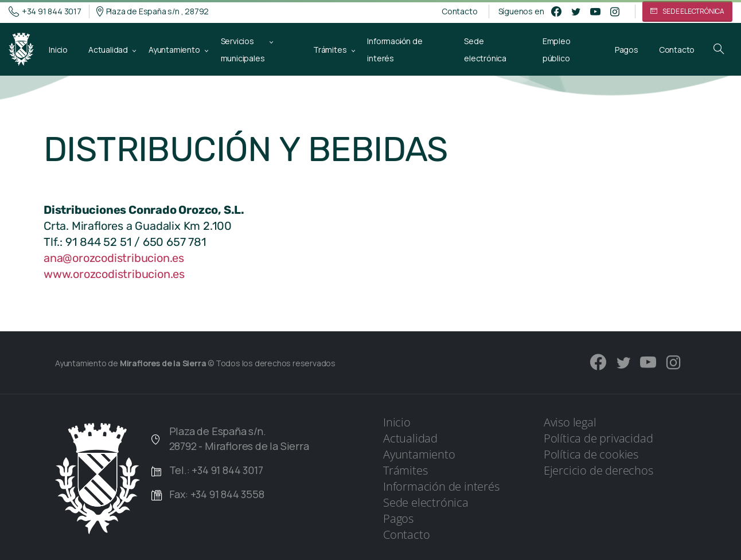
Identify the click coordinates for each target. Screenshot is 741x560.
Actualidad (410, 438)
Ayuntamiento (419, 454)
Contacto (459, 11)
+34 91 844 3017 (45, 11)
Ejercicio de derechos (598, 470)
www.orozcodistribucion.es (114, 274)
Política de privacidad (598, 438)
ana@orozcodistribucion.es (114, 258)
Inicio (397, 422)
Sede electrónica (426, 502)
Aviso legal (570, 422)
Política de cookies (591, 454)
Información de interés (441, 486)
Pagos (398, 518)
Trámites (405, 470)
